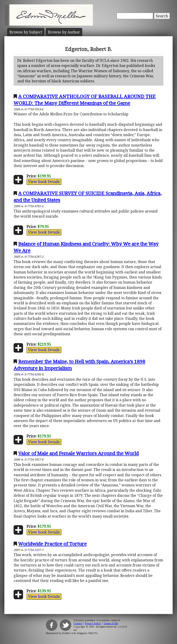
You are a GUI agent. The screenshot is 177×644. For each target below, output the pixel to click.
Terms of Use (111, 623)
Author (64, 32)
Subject (26, 32)
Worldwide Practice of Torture (52, 544)
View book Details (44, 182)
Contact (78, 623)
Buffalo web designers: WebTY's (80, 633)
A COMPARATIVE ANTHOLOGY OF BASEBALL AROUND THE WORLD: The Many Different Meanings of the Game (85, 100)
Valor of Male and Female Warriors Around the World (78, 453)
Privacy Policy (93, 623)
